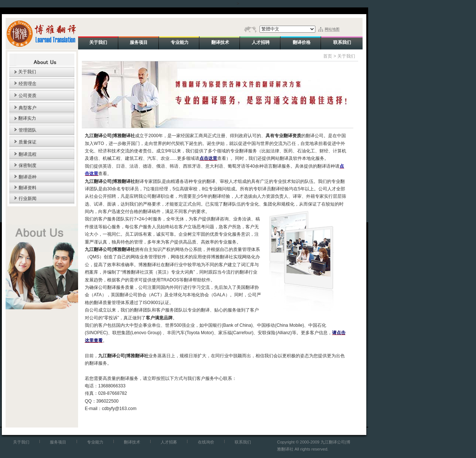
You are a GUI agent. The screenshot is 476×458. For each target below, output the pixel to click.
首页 (328, 56)
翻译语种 (28, 177)
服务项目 (58, 442)
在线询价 (206, 442)
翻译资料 (28, 188)
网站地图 (332, 29)
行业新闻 (28, 199)
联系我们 (243, 442)
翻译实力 (27, 118)
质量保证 (28, 142)
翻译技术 (132, 442)
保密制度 (28, 165)
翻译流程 (28, 154)
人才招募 (169, 442)
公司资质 (28, 96)
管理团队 (28, 130)
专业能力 (95, 442)
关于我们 (27, 72)
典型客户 (28, 108)
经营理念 (28, 84)
